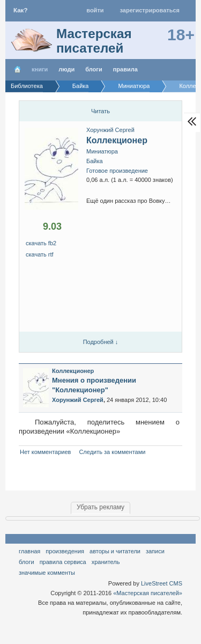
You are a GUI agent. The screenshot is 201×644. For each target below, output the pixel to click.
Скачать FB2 (41, 243)
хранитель (106, 562)
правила (125, 69)
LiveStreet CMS (162, 583)
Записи (155, 551)
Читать (100, 111)
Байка (95, 161)
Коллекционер (117, 140)
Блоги (94, 69)
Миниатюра (102, 151)
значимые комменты (47, 573)
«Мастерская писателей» (148, 593)
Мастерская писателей (94, 41)
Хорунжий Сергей (110, 130)
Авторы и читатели (115, 551)
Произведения (65, 551)
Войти (95, 10)
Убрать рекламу (100, 507)
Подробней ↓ (101, 342)
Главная (29, 551)
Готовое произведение (117, 171)
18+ (181, 35)
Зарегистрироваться (150, 10)
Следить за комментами (112, 452)
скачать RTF (40, 254)
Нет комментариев (45, 452)
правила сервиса (63, 562)
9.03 (52, 226)
